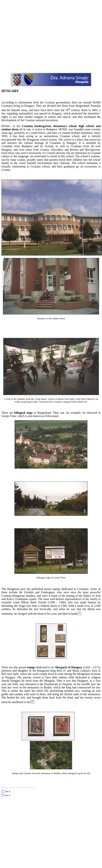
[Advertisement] (34, 36)
